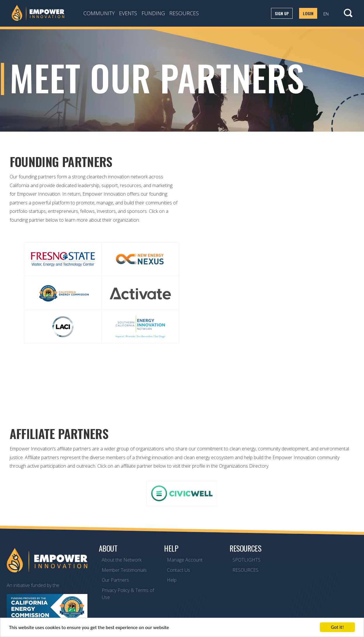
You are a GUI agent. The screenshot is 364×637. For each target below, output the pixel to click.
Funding (153, 13)
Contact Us (178, 570)
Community (99, 13)
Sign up (282, 13)
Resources (184, 13)
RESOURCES (245, 570)
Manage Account (185, 560)
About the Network (122, 560)
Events (128, 13)
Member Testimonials (124, 570)
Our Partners (115, 580)
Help (172, 580)
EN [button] (326, 14)
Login (308, 13)
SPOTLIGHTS (246, 560)
